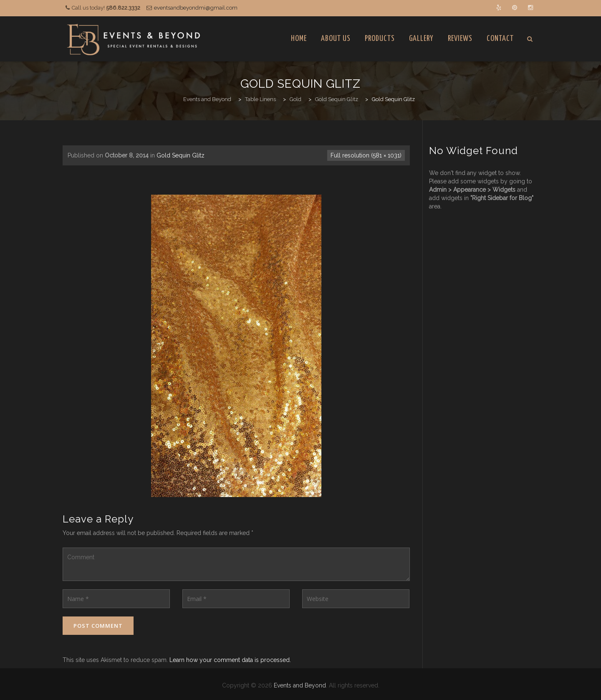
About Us (336, 39)
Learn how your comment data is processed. (230, 660)
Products (380, 39)
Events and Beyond (300, 685)
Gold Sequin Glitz (181, 155)
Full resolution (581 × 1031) (366, 155)
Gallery (421, 39)
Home (299, 39)
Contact (500, 39)
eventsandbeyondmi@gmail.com (196, 8)
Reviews (460, 39)
